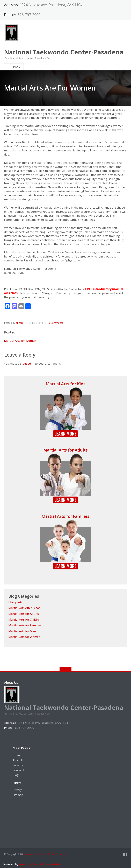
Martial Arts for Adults (65, 450)
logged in (28, 364)
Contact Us (20, 770)
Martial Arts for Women (20, 341)
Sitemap (18, 795)
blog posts (15, 602)
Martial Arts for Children (25, 619)
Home (16, 755)
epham (20, 323)
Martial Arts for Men (22, 631)
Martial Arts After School (25, 608)
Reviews (18, 765)
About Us (19, 760)
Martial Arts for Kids (66, 384)
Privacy (17, 790)
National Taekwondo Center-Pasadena (46, 854)
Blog (16, 775)
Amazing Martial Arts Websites (40, 864)
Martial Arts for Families (65, 516)
